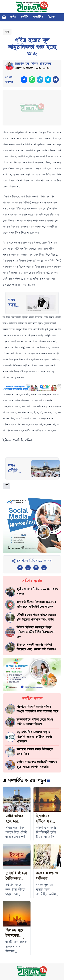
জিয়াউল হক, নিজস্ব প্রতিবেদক (33, 64)
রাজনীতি (24, 17)
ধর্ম (7, 32)
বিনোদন (51, 17)
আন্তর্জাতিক (38, 17)
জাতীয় (13, 17)
